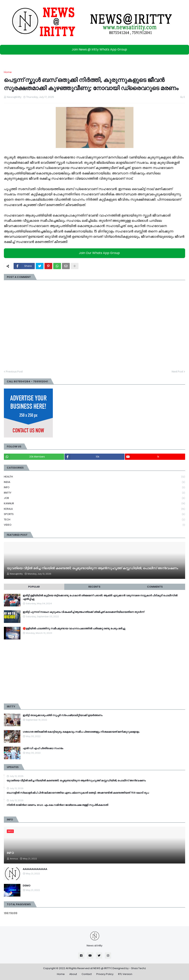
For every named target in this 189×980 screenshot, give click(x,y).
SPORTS (94, 514)
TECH (94, 520)
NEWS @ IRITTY (102, 968)
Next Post (177, 372)
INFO (94, 487)
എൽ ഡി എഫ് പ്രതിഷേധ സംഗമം (43, 748)
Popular (34, 587)
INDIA (94, 482)
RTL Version (125, 974)
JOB (94, 498)
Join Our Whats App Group (95, 253)
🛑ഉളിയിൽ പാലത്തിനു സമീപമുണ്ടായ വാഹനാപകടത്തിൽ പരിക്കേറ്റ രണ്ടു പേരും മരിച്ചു (74, 629)
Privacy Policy (105, 974)
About (73, 974)
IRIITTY (94, 493)
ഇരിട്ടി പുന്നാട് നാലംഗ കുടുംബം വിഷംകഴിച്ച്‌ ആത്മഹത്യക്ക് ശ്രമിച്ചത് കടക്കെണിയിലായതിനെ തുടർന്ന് (83, 612)
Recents (94, 587)
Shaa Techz (138, 968)
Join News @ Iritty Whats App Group (95, 49)
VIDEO (94, 525)
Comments (155, 587)
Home (8, 72)
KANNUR (94, 504)
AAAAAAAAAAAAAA (35, 869)
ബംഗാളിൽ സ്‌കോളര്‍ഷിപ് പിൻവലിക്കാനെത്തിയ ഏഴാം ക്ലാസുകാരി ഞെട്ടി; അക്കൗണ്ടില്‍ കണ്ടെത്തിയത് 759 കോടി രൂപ (78, 793)
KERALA (94, 509)
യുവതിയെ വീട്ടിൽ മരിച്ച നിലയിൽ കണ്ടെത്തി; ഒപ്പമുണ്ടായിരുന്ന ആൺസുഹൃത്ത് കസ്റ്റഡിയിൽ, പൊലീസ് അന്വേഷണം (92, 568)
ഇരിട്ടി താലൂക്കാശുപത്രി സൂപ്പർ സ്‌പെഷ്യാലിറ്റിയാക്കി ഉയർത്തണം (63, 715)
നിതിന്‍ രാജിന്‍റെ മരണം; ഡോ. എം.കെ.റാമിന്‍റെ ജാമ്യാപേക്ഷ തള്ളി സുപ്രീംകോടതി (57, 805)
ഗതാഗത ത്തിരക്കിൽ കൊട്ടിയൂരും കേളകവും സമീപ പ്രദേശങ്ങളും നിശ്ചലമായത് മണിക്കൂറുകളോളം (81, 732)
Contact (87, 974)
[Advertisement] (94, 671)
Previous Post (14, 372)
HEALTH (94, 477)
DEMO (27, 886)
